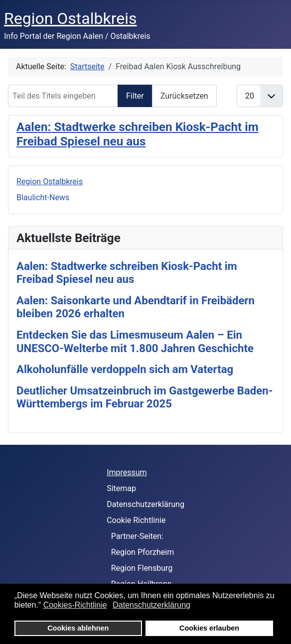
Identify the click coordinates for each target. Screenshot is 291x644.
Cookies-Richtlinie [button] (75, 605)
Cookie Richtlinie (136, 520)
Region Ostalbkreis (50, 182)
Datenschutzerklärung (145, 504)
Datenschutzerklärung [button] (151, 605)
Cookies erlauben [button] (209, 628)
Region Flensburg (142, 568)
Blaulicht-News (43, 197)
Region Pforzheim (143, 552)
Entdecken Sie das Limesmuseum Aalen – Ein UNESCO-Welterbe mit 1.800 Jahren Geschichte (135, 341)
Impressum (127, 472)
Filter (135, 96)
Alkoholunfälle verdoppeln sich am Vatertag (125, 369)
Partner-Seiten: (137, 536)
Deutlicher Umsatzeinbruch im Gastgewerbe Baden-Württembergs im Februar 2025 (145, 397)
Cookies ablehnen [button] (78, 628)
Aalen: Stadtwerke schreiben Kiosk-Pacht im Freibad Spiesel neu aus (138, 134)
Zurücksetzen (184, 96)
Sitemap (121, 488)
